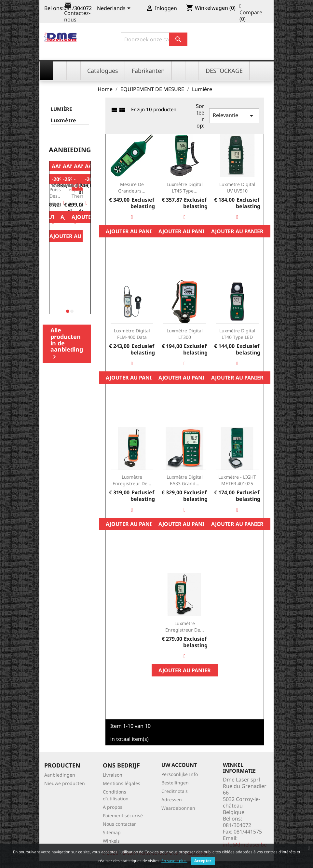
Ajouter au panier (76, 236)
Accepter (203, 861)
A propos (113, 807)
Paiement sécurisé (123, 815)
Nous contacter (119, 824)
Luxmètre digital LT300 (185, 334)
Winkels (111, 841)
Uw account (179, 765)
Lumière (61, 109)
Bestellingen (175, 783)
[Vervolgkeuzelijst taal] (115, 9)
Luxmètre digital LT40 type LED (237, 334)
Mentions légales (122, 783)
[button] (68, 311)
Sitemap (112, 832)
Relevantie (234, 116)
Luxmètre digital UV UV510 (237, 187)
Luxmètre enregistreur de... (132, 480)
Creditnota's (175, 791)
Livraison (113, 775)
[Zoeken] (154, 39)
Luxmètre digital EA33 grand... (185, 480)
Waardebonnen (178, 808)
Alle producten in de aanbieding (67, 343)
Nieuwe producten (65, 783)
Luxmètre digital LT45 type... (185, 187)
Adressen (172, 800)
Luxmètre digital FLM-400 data (132, 334)
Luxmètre (63, 120)
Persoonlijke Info (180, 774)
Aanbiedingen (60, 775)
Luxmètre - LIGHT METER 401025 (237, 480)
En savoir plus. (174, 861)
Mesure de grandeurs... (132, 187)
